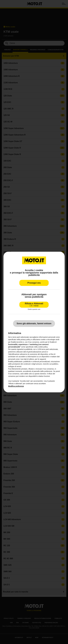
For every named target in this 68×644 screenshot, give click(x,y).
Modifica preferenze (16, 386)
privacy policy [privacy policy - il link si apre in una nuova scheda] (26, 340)
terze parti (45, 349)
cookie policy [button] (43, 347)
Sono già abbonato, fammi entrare (34, 324)
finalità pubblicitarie (15, 362)
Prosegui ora (34, 283)
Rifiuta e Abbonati (34, 305)
